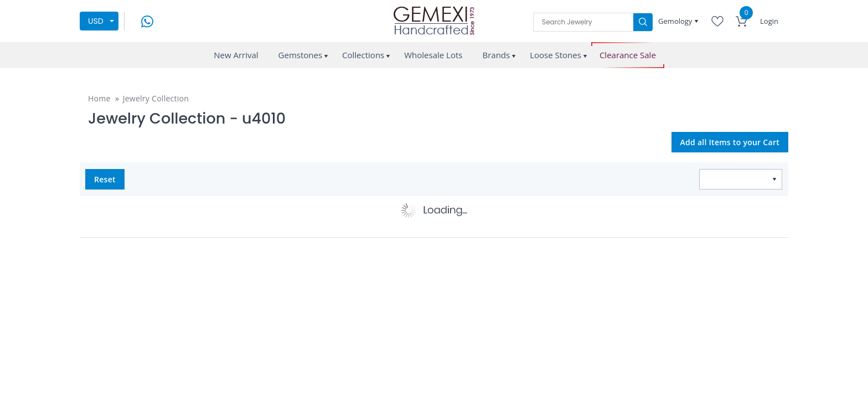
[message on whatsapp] (147, 20)
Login (769, 21)
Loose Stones (556, 55)
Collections (363, 55)
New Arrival (236, 55)
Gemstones (301, 55)
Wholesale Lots (433, 55)
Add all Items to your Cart (730, 142)
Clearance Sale (628, 55)
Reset (105, 179)
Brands (496, 55)
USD (96, 21)
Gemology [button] (676, 21)
